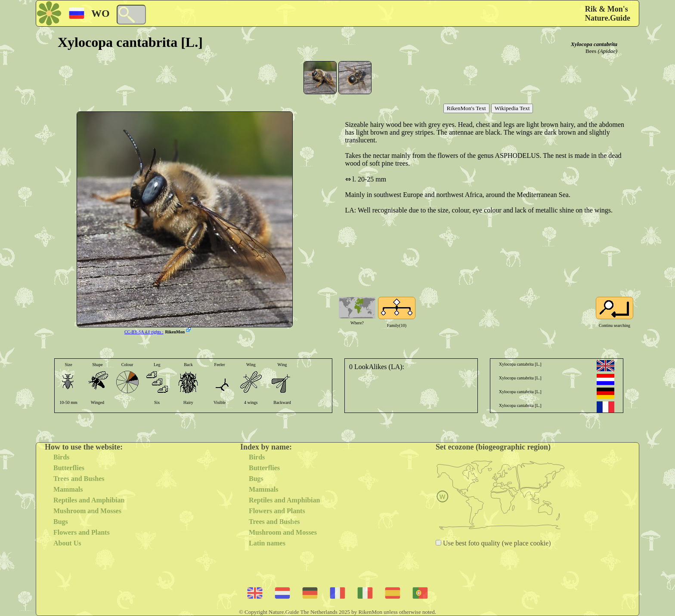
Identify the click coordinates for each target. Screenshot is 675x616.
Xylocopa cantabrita (594, 44)
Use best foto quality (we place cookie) (496, 543)
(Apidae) (608, 51)
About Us (67, 543)
